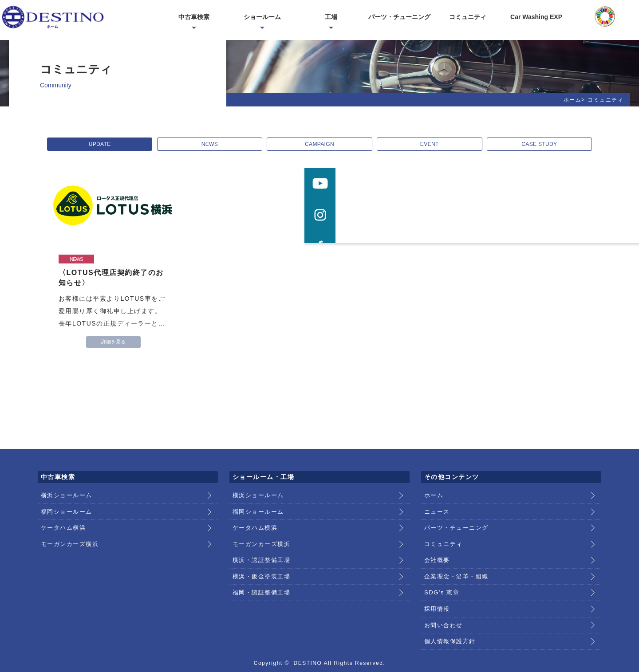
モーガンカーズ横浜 (68, 534)
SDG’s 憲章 (441, 575)
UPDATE (106, 144)
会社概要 (436, 547)
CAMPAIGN (319, 144)
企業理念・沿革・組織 (454, 561)
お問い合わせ (442, 602)
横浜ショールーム (65, 492)
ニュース (436, 506)
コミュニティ (442, 534)
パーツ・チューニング (454, 520)
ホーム (573, 100)
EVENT (426, 144)
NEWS (213, 144)
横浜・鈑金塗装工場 (260, 561)
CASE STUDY (533, 144)
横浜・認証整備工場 (260, 547)
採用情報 (436, 589)
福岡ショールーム (65, 506)
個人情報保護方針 (448, 616)
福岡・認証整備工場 (260, 575)
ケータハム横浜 (62, 520)
